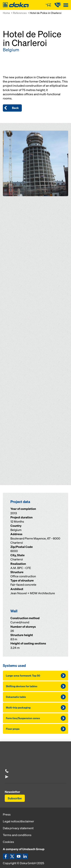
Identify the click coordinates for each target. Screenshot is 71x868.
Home (6, 13)
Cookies (8, 842)
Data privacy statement (18, 828)
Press (7, 814)
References (20, 13)
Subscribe (15, 798)
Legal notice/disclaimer (18, 821)
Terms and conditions (17, 835)
